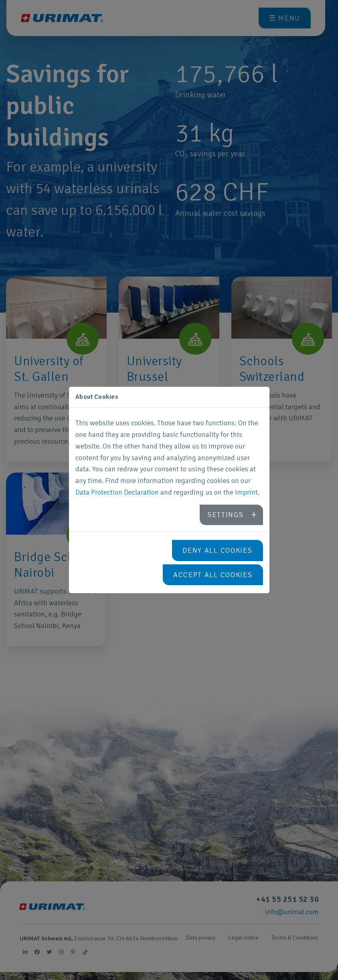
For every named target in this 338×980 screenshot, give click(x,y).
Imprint (246, 492)
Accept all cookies (213, 575)
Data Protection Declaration (117, 492)
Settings (226, 515)
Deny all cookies (217, 550)
